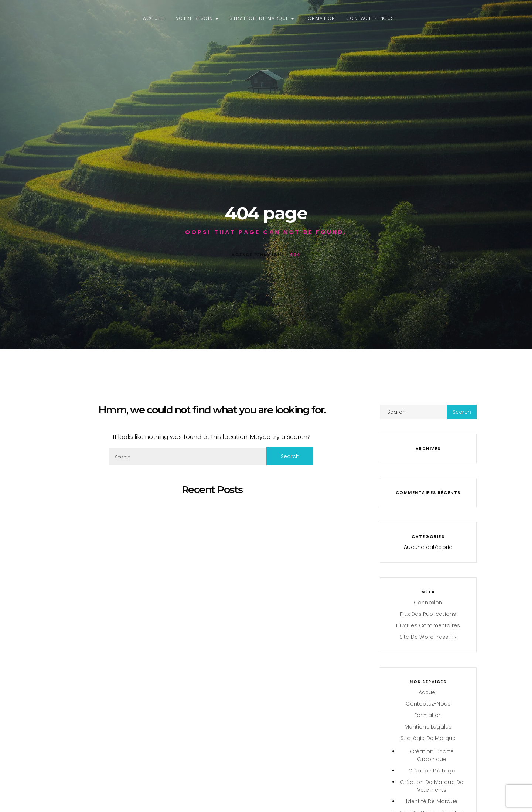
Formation (320, 18)
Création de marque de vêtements (432, 786)
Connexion (428, 603)
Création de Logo (432, 771)
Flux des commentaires (428, 625)
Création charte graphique (432, 755)
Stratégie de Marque (262, 18)
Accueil (154, 18)
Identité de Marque (432, 801)
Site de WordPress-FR (428, 637)
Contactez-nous (371, 18)
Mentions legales (428, 727)
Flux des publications (428, 614)
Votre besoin (197, 18)
